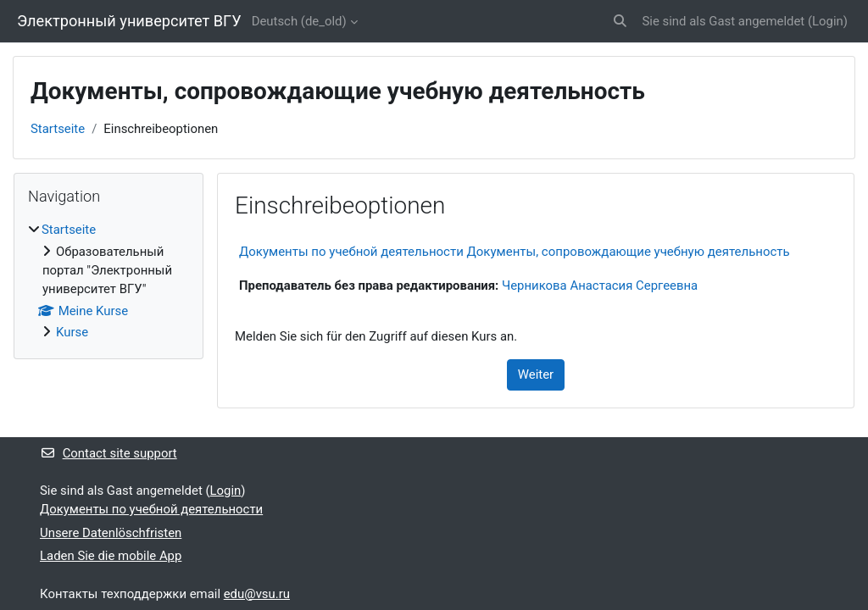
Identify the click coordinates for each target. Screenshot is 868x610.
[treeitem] (108, 281)
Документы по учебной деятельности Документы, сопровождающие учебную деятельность (515, 252)
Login (828, 21)
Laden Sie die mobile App (111, 556)
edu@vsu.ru (257, 594)
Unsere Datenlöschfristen (111, 533)
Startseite (58, 129)
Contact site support (108, 453)
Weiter (536, 374)
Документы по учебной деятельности (151, 509)
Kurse (72, 332)
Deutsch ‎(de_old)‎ (299, 21)
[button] (620, 21)
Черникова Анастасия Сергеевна (600, 286)
